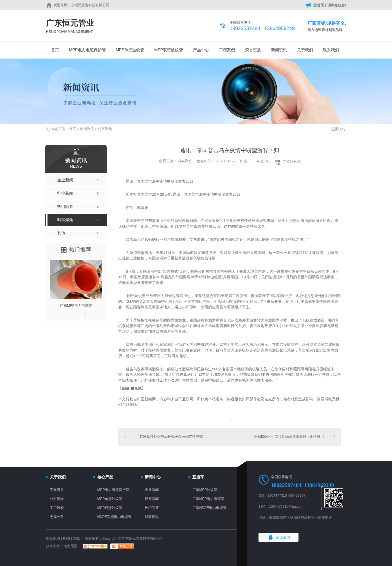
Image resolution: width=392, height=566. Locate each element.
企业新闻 (152, 490)
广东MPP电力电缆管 (76, 306)
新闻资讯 (279, 50)
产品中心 (201, 50)
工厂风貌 (57, 508)
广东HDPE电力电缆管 (209, 508)
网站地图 (53, 538)
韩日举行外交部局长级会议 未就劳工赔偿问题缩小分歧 (174, 437)
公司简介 (57, 499)
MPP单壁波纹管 (130, 50)
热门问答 (152, 508)
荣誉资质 (253, 50)
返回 (338, 129)
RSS (66, 538)
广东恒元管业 (70, 26)
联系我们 (331, 50)
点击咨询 (283, 537)
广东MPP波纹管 (205, 490)
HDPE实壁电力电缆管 (114, 517)
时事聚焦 (105, 129)
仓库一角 (57, 517)
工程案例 (227, 50)
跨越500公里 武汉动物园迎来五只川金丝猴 (287, 437)
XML (76, 538)
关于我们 (305, 50)
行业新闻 (152, 499)
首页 (55, 50)
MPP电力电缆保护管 (87, 50)
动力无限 (70, 546)
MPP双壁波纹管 (169, 50)
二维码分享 (292, 162)
